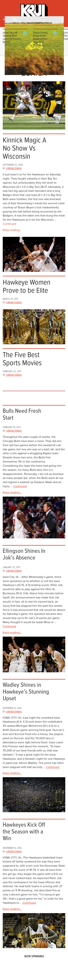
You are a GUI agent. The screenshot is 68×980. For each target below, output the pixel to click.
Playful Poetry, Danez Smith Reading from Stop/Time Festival (41, 39)
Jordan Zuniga (14, 169)
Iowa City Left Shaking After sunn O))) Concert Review (12, 37)
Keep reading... (12, 230)
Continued (9, 224)
